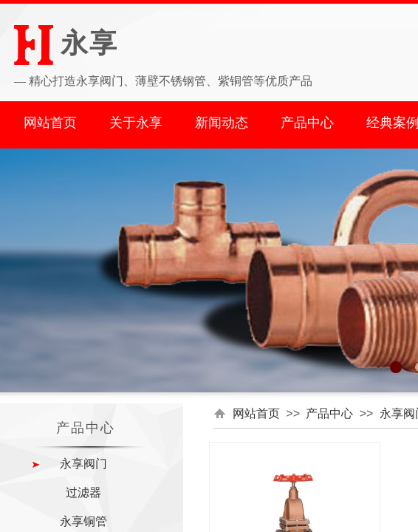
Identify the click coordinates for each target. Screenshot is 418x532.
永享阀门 (83, 464)
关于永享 (136, 123)
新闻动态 (222, 123)
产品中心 (307, 123)
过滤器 (83, 492)
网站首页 (50, 123)
